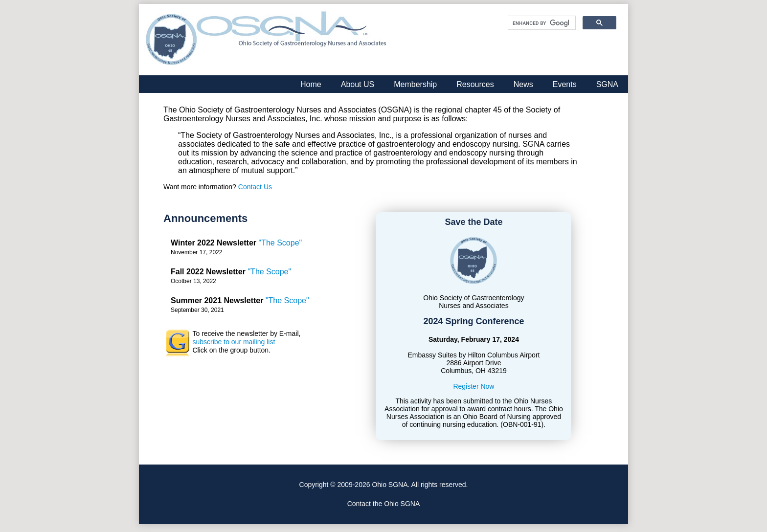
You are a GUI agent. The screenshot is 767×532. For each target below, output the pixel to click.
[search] (541, 23)
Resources (475, 84)
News (523, 84)
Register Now (474, 386)
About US (358, 84)
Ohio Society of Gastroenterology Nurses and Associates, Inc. (266, 40)
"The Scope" (281, 243)
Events (565, 84)
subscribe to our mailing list (234, 342)
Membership (415, 84)
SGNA (607, 84)
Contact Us (255, 187)
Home (311, 84)
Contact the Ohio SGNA (384, 504)
